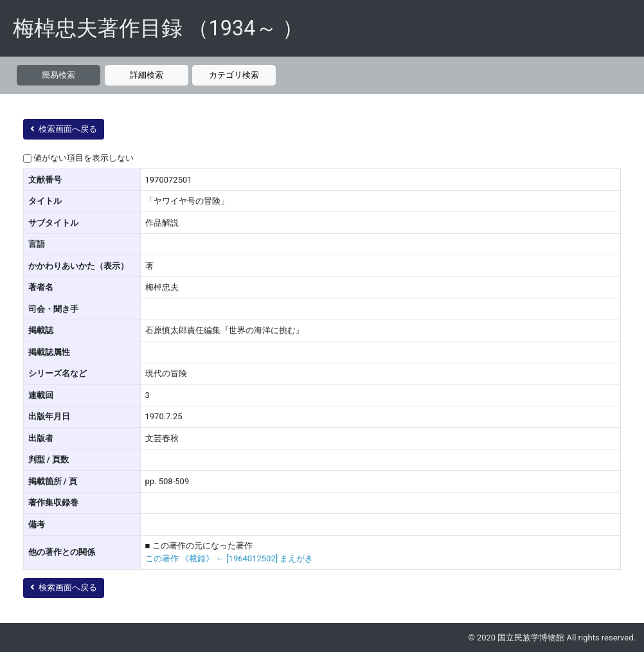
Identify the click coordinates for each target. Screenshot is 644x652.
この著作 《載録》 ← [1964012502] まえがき (229, 558)
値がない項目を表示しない (84, 158)
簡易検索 (58, 75)
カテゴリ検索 (234, 75)
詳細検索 (147, 75)
